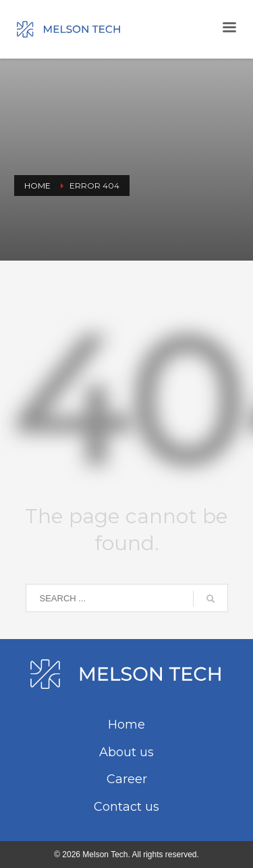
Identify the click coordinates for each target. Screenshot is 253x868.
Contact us (126, 807)
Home (126, 725)
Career (127, 779)
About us (126, 752)
